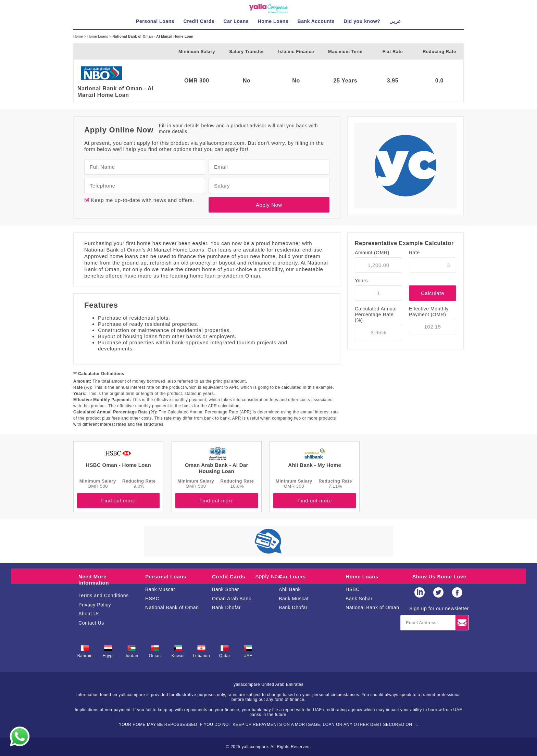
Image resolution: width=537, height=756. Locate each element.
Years (361, 281)
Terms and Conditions (104, 595)
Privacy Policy (95, 605)
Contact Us (91, 623)
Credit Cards (229, 576)
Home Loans (98, 36)
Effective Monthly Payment (429, 312)
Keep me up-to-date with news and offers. (142, 200)
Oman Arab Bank (232, 599)
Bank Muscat (160, 589)
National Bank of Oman (172, 607)
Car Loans (292, 576)
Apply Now (269, 205)
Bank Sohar (226, 589)
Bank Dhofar (226, 607)
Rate (414, 253)
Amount (372, 253)
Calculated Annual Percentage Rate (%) (376, 315)
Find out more (118, 501)
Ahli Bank (290, 589)
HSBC (152, 599)
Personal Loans (166, 576)
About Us (89, 614)
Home (79, 36)
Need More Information (94, 580)
